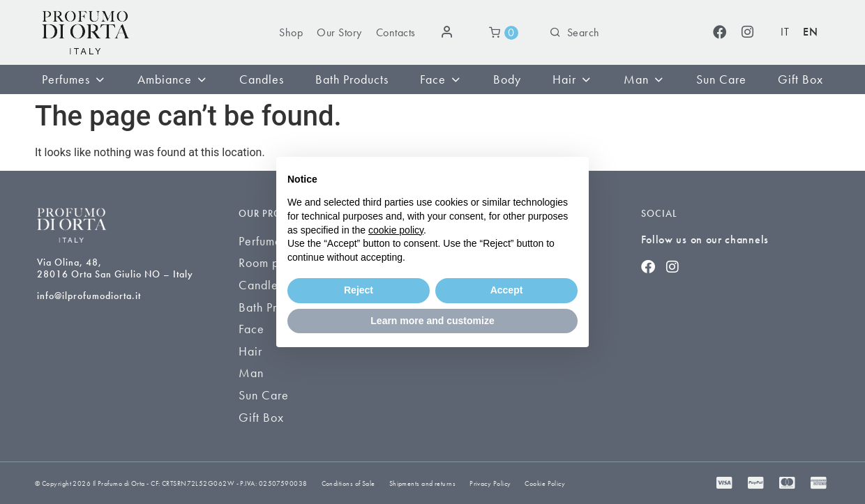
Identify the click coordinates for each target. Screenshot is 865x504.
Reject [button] (359, 290)
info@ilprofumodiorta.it (89, 296)
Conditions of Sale (348, 483)
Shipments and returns (422, 483)
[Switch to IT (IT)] (785, 32)
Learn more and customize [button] (432, 321)
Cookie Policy (545, 483)
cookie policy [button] (396, 230)
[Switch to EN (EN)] (810, 32)
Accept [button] (507, 290)
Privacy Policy (490, 483)
